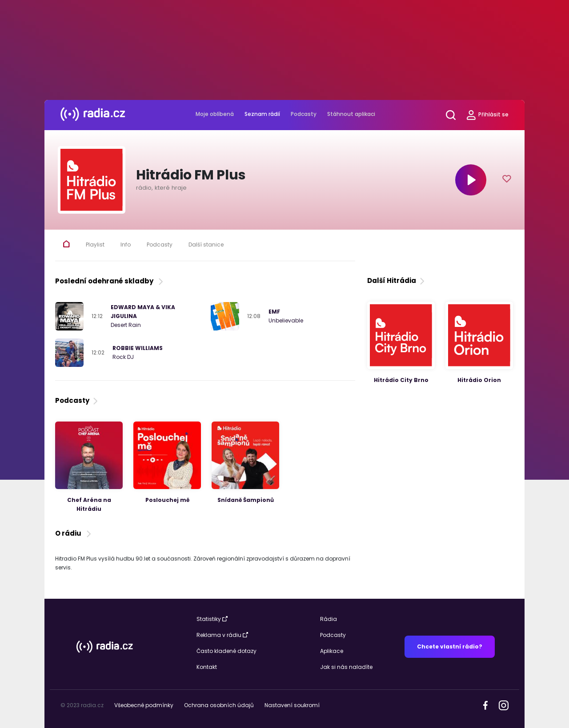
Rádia (329, 619)
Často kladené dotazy (226, 651)
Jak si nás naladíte (346, 667)
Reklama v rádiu (222, 635)
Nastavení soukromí (292, 705)
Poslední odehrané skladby (110, 281)
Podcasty (304, 114)
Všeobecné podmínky (144, 705)
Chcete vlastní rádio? (450, 646)
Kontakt (207, 667)
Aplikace (332, 651)
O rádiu (74, 533)
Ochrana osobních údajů (219, 705)
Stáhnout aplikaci (351, 114)
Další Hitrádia (397, 280)
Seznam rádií (262, 114)
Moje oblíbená (215, 114)
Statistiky (212, 619)
